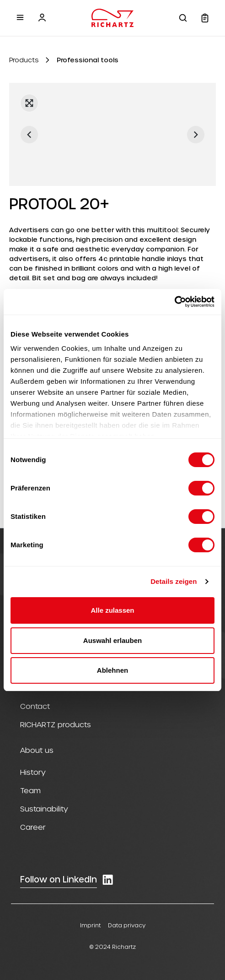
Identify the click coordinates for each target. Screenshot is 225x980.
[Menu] (20, 17)
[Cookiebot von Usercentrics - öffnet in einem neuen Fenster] (174, 302)
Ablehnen (112, 670)
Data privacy (127, 925)
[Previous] (29, 135)
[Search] (183, 18)
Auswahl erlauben (112, 640)
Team (30, 790)
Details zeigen (174, 581)
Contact (35, 706)
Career (33, 827)
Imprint (90, 925)
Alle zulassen (112, 610)
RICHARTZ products (56, 724)
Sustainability (44, 808)
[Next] (196, 135)
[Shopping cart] (205, 18)
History (33, 772)
